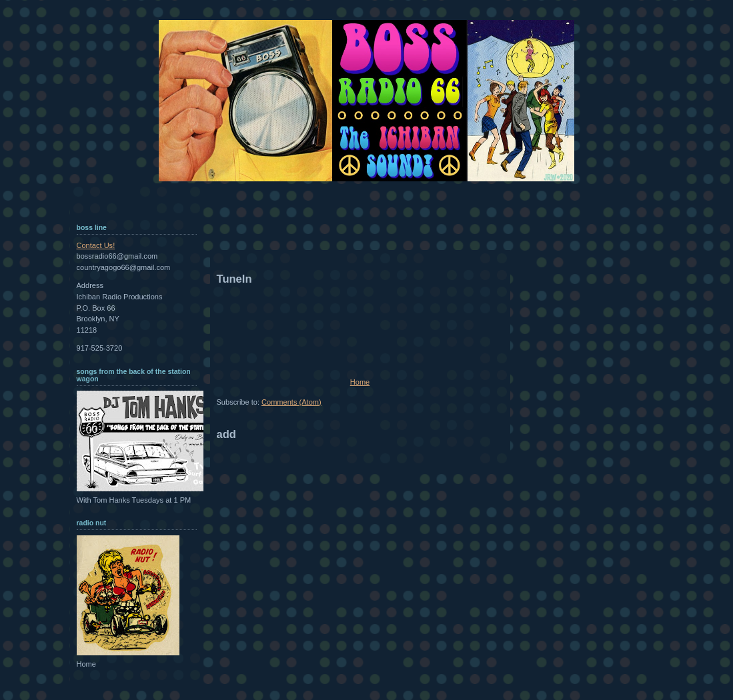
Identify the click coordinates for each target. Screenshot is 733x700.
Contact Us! (96, 245)
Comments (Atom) (291, 402)
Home (360, 382)
